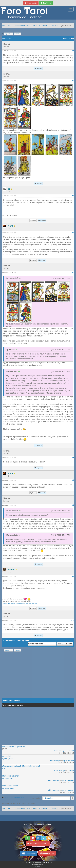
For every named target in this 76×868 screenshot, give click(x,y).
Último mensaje (59, 751)
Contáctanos (29, 853)
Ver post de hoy (38, 832)
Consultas (54, 26)
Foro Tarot (26, 863)
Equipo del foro (47, 853)
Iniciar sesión (31, 3)
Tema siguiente (23, 641)
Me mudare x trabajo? (11, 786)
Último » (17, 34)
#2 (73, 81)
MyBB (42, 865)
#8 (73, 505)
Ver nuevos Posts (38, 828)
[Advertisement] (38, 677)
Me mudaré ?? (8, 756)
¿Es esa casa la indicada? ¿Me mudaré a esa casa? (21, 766)
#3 (73, 196)
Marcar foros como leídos (38, 844)
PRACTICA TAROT (40, 26)
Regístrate (46, 3)
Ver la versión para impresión (14, 797)
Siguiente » (9, 34)
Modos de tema (69, 38)
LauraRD (71, 771)
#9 (73, 576)
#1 (73, 51)
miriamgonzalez (8, 778)
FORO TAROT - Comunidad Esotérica (16, 26)
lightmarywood (8, 759)
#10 (73, 620)
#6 (73, 458)
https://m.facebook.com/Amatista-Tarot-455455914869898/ (20, 603)
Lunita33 (71, 751)
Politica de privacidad (38, 858)
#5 (73, 273)
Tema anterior (10, 641)
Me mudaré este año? (11, 776)
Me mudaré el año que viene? (14, 746)
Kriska (4, 768)
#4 (73, 233)
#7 (73, 480)
